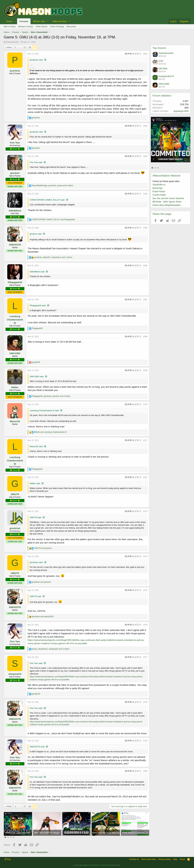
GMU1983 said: (37, 377)
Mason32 (15, 421)
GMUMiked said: (37, 272)
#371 (145, 440)
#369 (145, 370)
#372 (145, 477)
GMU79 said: (36, 517)
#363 (145, 156)
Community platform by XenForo (97, 865)
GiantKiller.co (159, 185)
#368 (145, 337)
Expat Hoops (159, 191)
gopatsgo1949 (181, 111)
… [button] (20, 47)
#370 (145, 404)
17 (25, 47)
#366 (145, 266)
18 (30, 47)
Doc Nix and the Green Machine (168, 198)
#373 (145, 511)
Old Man (163, 68)
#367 (145, 300)
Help (175, 859)
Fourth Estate (159, 195)
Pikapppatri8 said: (38, 305)
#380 (145, 771)
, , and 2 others (53, 257)
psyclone (15, 71)
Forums (24, 21)
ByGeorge (158, 188)
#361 (145, 54)
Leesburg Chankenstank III (15, 320)
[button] (15, 21)
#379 (145, 741)
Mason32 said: (36, 446)
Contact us (134, 859)
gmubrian (15, 528)
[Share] (133, 54)
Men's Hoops (10, 26)
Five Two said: (36, 162)
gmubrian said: (36, 60)
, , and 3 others (51, 396)
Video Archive (59, 21)
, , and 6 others (53, 186)
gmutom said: (36, 234)
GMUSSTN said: (37, 747)
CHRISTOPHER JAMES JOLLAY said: (47, 200)
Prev (9, 47)
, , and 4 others (51, 649)
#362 (145, 126)
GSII (161, 61)
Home (9, 21)
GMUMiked (15, 211)
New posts (71, 26)
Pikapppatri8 (15, 282)
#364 (145, 194)
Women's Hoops (26, 26)
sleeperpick (15, 674)
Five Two (15, 143)
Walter (15, 387)
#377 (145, 657)
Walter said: (35, 483)
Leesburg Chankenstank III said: (44, 411)
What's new (39, 21)
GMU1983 (15, 353)
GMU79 (15, 494)
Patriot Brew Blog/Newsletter (167, 205)
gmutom (15, 173)
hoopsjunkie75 (166, 76)
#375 (145, 590)
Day (8, 859)
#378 (145, 702)
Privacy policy (164, 859)
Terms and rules (148, 859)
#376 (145, 625)
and (53, 220)
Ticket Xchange (57, 26)
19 (35, 47)
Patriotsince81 (12, 42)
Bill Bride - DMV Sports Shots (167, 202)
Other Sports (42, 26)
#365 (145, 228)
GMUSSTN (15, 245)
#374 (145, 556)
